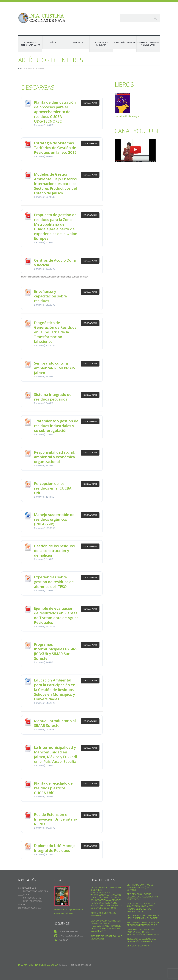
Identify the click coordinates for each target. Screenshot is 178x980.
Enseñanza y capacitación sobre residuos (50, 296)
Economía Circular (125, 42)
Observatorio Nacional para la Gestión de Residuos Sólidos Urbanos (143, 932)
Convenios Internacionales (30, 44)
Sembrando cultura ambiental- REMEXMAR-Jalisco (55, 368)
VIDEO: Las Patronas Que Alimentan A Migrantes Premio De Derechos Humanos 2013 (141, 908)
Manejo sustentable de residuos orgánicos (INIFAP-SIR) (54, 519)
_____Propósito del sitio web (33, 891)
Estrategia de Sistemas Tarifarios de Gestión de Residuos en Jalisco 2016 (55, 148)
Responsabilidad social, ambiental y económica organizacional (54, 457)
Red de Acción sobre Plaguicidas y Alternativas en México (143, 897)
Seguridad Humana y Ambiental (148, 44)
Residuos (78, 42)
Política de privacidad (80, 965)
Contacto (23, 905)
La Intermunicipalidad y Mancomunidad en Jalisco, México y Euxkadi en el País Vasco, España (56, 754)
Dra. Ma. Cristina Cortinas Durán (38, 965)
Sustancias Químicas (101, 44)
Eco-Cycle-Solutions (103, 908)
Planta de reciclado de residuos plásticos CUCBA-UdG (53, 788)
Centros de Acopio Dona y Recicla (55, 263)
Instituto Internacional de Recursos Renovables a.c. (143, 924)
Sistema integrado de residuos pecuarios (53, 397)
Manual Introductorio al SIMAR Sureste (55, 723)
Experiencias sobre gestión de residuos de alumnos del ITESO (54, 582)
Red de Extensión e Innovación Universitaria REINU (56, 819)
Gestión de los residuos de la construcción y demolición (54, 551)
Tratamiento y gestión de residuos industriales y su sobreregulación (56, 426)
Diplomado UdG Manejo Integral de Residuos (55, 848)
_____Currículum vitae (30, 898)
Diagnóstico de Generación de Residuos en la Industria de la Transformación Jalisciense (55, 332)
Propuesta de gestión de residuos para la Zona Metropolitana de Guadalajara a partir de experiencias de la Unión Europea (56, 226)
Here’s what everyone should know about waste (106, 904)
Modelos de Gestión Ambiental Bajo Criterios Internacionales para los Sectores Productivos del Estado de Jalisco (55, 184)
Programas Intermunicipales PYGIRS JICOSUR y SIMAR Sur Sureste (56, 651)
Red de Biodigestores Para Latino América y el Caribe (143, 917)
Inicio (21, 68)
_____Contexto (26, 895)
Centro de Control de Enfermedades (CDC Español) (140, 887)
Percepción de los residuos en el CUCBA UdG (53, 488)
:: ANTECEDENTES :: (27, 888)
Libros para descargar (30, 908)
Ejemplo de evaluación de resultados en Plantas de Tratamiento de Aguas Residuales (56, 615)
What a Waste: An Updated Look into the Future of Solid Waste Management (106, 898)
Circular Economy (138, 946)
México (54, 42)
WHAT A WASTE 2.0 (100, 892)
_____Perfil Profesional (31, 901)
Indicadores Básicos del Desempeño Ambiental (141, 940)
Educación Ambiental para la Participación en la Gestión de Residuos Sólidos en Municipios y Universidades (55, 690)
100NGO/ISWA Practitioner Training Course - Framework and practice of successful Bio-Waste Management (106, 926)
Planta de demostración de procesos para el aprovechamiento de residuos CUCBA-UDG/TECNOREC (55, 112)
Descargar (90, 103)
